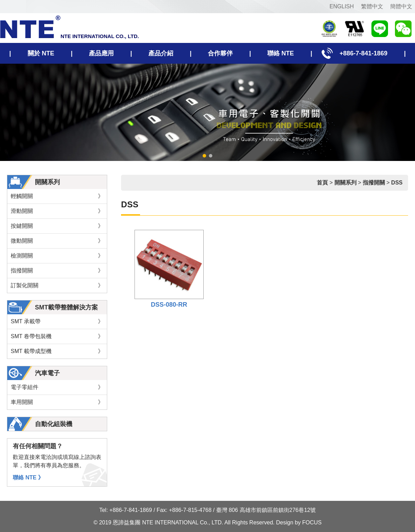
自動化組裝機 (54, 424)
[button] (204, 156)
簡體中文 (401, 6)
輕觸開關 (57, 196)
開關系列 (47, 182)
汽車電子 (47, 373)
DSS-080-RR (169, 305)
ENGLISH (342, 6)
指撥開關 (57, 271)
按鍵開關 (57, 226)
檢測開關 (57, 256)
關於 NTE (41, 53)
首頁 (322, 183)
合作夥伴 (220, 53)
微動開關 (57, 241)
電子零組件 (57, 387)
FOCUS (312, 522)
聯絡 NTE (281, 53)
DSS (397, 183)
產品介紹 (161, 53)
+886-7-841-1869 (360, 53)
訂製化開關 (57, 286)
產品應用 (101, 53)
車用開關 (57, 402)
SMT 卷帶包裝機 (57, 336)
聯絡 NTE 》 (28, 477)
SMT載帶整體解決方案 (66, 307)
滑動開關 (57, 211)
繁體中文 (372, 6)
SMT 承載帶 (57, 322)
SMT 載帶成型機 (57, 351)
